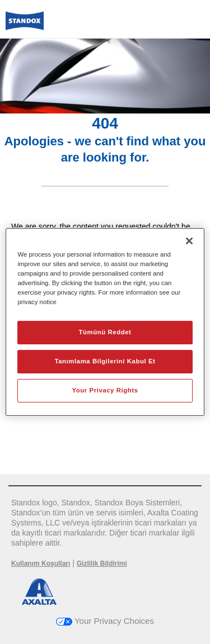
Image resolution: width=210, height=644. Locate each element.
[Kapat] (189, 241)
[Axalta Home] (25, 25)
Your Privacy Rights (105, 390)
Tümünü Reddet (105, 332)
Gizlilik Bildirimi (102, 563)
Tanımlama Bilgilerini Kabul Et (105, 361)
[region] (105, 322)
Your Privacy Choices (105, 621)
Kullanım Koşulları (41, 563)
